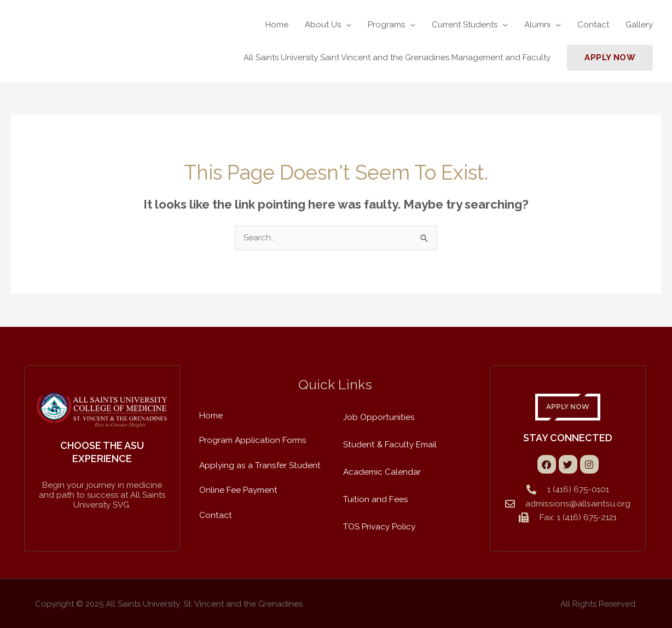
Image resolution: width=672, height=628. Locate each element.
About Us (323, 25)
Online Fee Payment (238, 489)
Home (277, 25)
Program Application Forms (252, 440)
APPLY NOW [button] (568, 407)
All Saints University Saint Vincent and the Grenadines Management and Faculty (397, 57)
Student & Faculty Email (389, 444)
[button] (610, 58)
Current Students (465, 25)
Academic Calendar (382, 471)
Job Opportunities (378, 417)
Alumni (537, 25)
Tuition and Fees (375, 499)
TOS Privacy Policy (379, 526)
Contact (593, 25)
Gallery (639, 25)
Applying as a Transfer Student (259, 464)
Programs (386, 25)
